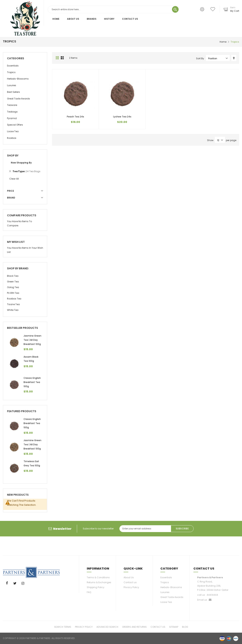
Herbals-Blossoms (171, 587)
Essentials (166, 577)
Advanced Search (107, 627)
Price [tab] (11, 191)
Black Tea (13, 276)
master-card (229, 638)
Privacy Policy (131, 587)
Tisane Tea (13, 304)
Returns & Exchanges (99, 582)
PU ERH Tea (13, 293)
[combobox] (113, 9)
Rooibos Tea (14, 299)
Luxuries (165, 592)
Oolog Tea (13, 287)
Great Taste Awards (172, 597)
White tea (13, 310)
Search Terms (63, 627)
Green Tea (13, 282)
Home (56, 19)
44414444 (212, 595)
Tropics (165, 582)
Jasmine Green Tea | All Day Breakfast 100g (32, 340)
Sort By (200, 58)
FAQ (89, 592)
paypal (236, 638)
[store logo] (25, 18)
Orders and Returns (134, 627)
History (109, 19)
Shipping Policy (96, 587)
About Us (73, 19)
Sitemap (174, 627)
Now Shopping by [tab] (21, 163)
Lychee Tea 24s (122, 117)
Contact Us (130, 19)
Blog (185, 627)
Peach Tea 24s (75, 117)
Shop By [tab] (13, 156)
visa (222, 638)
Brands (92, 19)
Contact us (130, 582)
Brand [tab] (11, 198)
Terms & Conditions (98, 577)
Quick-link (133, 569)
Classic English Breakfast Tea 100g (32, 382)
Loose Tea (166, 602)
